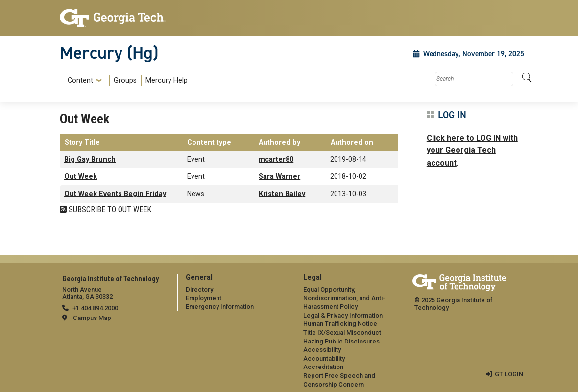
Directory (199, 289)
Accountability (324, 358)
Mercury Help (167, 81)
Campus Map (92, 318)
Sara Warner (279, 177)
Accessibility (322, 350)
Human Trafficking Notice (340, 324)
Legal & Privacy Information (343, 315)
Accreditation (323, 367)
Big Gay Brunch (90, 159)
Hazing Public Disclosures (341, 341)
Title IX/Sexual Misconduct (342, 332)
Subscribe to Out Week (109, 209)
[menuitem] (126, 81)
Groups (125, 81)
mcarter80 (276, 159)
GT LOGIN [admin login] (509, 374)
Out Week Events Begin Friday (115, 194)
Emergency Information (220, 306)
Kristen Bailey (282, 194)
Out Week (81, 177)
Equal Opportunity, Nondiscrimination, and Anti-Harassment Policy (344, 298)
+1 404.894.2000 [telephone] (95, 308)
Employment (204, 298)
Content (80, 81)
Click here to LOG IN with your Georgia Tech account (472, 150)
